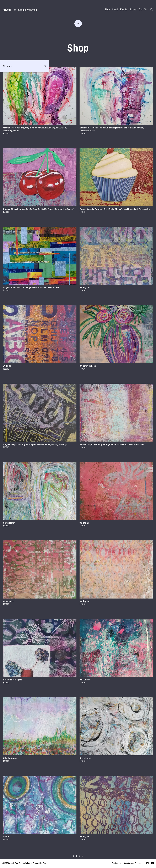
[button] (25, 66)
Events (124, 9)
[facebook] (152, 863)
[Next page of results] (83, 856)
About (115, 9)
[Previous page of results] (74, 856)
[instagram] (148, 863)
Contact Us (116, 863)
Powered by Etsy (39, 863)
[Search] (151, 10)
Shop (107, 9)
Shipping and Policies (132, 863)
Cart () (143, 9)
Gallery (133, 9)
